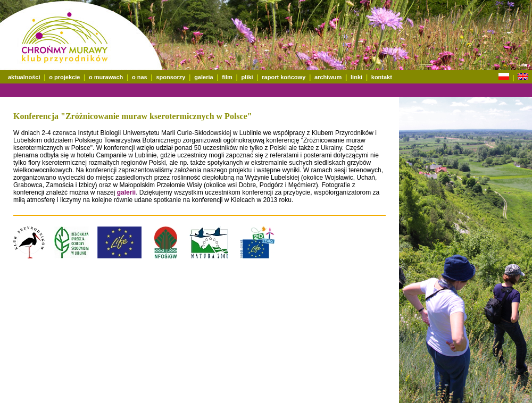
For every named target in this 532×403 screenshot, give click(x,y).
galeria (203, 77)
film (227, 77)
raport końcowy (284, 77)
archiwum (328, 77)
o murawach (106, 77)
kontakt (382, 77)
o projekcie (64, 77)
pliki (247, 77)
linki (356, 77)
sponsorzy (171, 77)
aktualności (24, 77)
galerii (126, 192)
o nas (140, 77)
